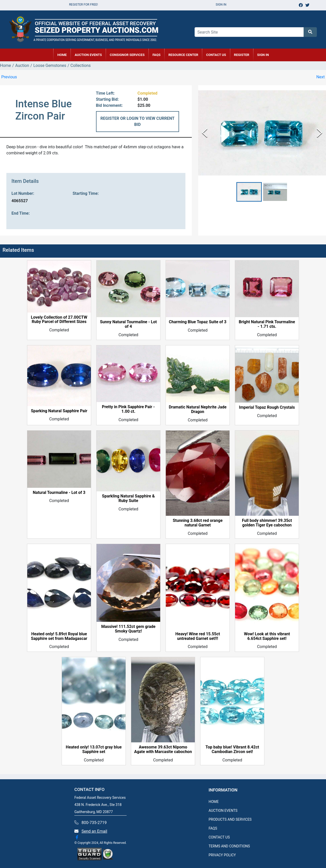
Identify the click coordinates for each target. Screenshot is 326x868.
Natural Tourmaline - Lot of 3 (59, 493)
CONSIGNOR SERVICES (127, 55)
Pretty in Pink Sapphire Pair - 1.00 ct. (128, 409)
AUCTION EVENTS (88, 55)
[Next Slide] (320, 133)
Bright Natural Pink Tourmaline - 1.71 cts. (267, 324)
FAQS (213, 828)
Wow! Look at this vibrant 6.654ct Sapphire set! (267, 636)
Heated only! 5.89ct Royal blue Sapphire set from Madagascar (59, 636)
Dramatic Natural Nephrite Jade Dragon (198, 409)
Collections (81, 65)
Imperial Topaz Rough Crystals (267, 407)
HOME (62, 55)
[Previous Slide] (205, 133)
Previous (9, 77)
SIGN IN (263, 55)
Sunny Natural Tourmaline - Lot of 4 (128, 324)
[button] (249, 192)
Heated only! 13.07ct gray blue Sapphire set (94, 749)
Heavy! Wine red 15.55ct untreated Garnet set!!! (198, 636)
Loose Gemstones (50, 65)
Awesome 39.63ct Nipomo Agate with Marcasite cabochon (163, 749)
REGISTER (242, 55)
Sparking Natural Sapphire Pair (59, 411)
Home (5, 65)
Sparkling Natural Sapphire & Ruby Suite (128, 498)
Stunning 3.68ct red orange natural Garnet (198, 523)
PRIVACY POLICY (222, 855)
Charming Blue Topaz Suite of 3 (198, 322)
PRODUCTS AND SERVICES (230, 819)
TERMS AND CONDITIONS (229, 846)
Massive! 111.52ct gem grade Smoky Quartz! (128, 629)
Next (321, 77)
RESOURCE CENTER (183, 55)
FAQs (157, 55)
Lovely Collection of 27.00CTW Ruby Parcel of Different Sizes (59, 320)
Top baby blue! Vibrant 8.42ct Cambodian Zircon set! (232, 749)
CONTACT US (216, 55)
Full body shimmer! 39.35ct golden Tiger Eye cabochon (267, 523)
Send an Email (94, 831)
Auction (22, 65)
